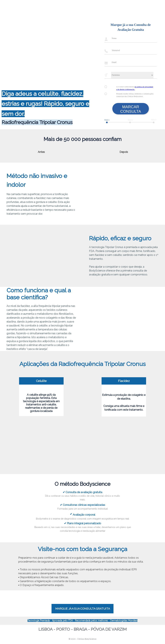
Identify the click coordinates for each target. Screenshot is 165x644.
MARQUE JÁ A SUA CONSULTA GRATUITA (83, 609)
